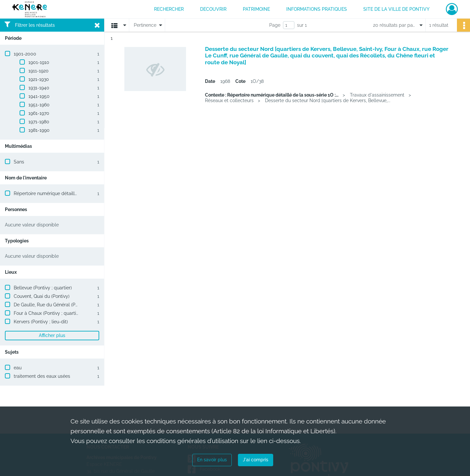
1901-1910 (39, 62)
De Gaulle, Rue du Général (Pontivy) (52, 305)
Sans (19, 162)
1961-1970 (39, 113)
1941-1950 (39, 96)
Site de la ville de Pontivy (396, 9)
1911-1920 (39, 71)
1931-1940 (39, 88)
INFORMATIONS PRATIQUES (317, 9)
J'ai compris (256, 460)
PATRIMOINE (256, 9)
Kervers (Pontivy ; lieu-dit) (41, 322)
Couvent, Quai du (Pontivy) (42, 296)
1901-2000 (25, 54)
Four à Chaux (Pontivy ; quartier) (48, 313)
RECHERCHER (169, 9)
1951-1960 (39, 105)
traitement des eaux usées (42, 376)
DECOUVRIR (213, 9)
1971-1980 (39, 122)
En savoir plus (212, 460)
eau (18, 368)
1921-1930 (39, 79)
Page (275, 25)
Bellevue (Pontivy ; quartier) (43, 288)
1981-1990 (39, 130)
